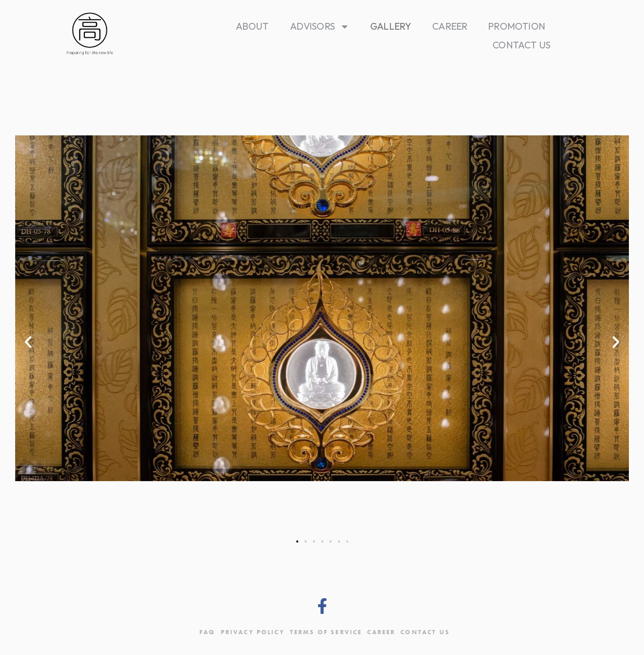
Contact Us (521, 45)
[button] (28, 342)
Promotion (517, 26)
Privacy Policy (253, 632)
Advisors (320, 27)
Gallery (391, 26)
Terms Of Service (326, 632)
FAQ (207, 632)
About (252, 26)
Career (450, 26)
